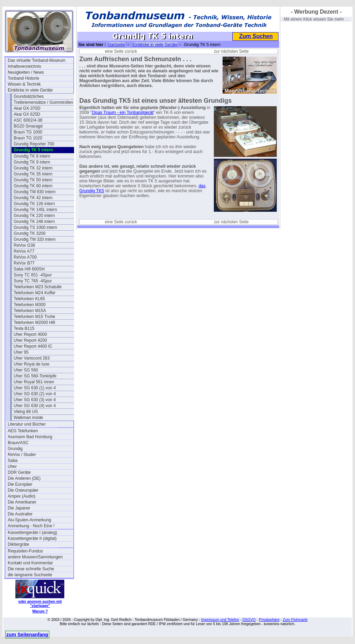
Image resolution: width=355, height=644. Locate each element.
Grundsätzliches (29, 96)
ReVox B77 (24, 263)
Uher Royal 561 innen (34, 382)
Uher (12, 466)
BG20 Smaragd (28, 126)
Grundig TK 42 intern (33, 198)
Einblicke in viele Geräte (30, 90)
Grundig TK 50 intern (33, 180)
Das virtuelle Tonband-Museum (37, 60)
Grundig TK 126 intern (34, 204)
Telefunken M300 (30, 305)
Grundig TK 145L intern (35, 210)
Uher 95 (21, 352)
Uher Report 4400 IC (33, 346)
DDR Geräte (19, 472)
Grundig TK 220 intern (34, 216)
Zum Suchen (256, 36)
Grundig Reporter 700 (34, 144)
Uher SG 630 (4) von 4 (35, 406)
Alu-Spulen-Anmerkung (29, 520)
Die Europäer (20, 484)
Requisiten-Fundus (25, 551)
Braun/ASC (18, 443)
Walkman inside (28, 418)
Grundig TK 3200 (30, 233)
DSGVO (249, 620)
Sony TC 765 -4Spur (33, 281)
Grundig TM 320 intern (35, 239)
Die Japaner (19, 508)
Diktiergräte (18, 544)
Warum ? (40, 611)
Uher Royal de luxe (31, 364)
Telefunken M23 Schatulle (38, 287)
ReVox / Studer (22, 455)
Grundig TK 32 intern (33, 168)
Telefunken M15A (30, 311)
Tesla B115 (24, 328)
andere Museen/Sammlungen (35, 557)
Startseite (116, 45)
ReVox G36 (24, 245)
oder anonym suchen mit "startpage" (40, 603)
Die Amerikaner (22, 502)
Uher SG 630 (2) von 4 (35, 394)
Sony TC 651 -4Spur (33, 275)
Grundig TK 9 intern (32, 162)
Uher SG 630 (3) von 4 (35, 400)
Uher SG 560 (26, 370)
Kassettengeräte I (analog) (32, 533)
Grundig (15, 449)
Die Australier (20, 514)
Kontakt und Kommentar (30, 563)
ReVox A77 (24, 251)
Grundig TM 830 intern (35, 192)
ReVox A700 (25, 257)
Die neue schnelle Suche (31, 569)
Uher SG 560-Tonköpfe (35, 376)
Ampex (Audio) (21, 496)
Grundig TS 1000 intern (35, 227)
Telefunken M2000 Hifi (34, 323)
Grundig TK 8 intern (32, 156)
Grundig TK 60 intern (33, 186)
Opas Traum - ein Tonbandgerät (123, 113)
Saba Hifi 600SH (29, 269)
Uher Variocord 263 (32, 358)
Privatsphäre (269, 620)
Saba (13, 461)
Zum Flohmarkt (295, 620)
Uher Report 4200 (30, 340)
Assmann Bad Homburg (30, 437)
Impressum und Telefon (220, 620)
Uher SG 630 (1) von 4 (35, 388)
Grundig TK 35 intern (33, 174)
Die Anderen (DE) (24, 478)
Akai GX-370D (27, 108)
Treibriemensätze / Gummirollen (43, 102)
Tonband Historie (23, 78)
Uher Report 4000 (30, 334)
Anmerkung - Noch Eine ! (31, 526)
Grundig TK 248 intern (34, 222)
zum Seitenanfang (27, 635)
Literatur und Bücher (27, 424)
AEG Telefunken (23, 431)
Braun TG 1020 (28, 138)
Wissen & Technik (24, 84)
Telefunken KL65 (29, 299)
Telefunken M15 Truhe (34, 317)
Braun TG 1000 (28, 132)
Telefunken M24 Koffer (35, 293)
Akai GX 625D (27, 114)
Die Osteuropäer (23, 490)
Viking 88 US (26, 412)
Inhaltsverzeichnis (24, 66)
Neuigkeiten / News (26, 72)
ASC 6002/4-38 (28, 120)
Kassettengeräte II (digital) (32, 538)
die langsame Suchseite (30, 575)
